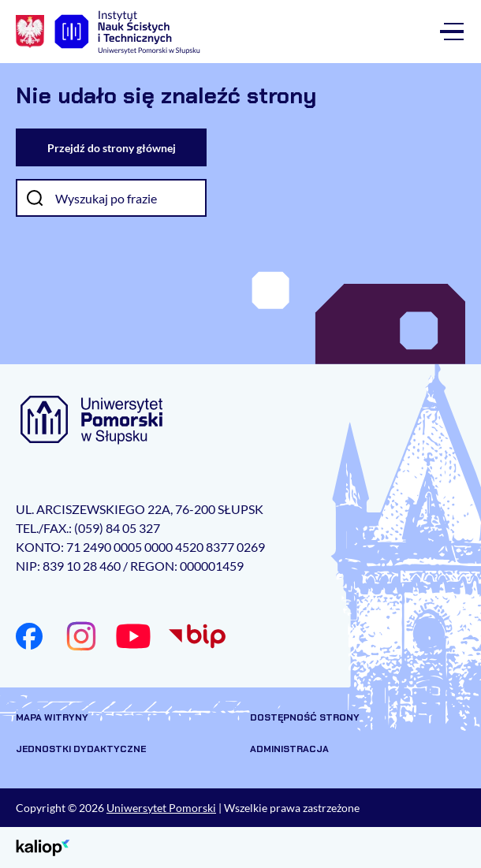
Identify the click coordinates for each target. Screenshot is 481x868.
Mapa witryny (52, 717)
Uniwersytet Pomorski (161, 808)
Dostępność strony (305, 717)
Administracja (289, 749)
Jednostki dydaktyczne (81, 749)
